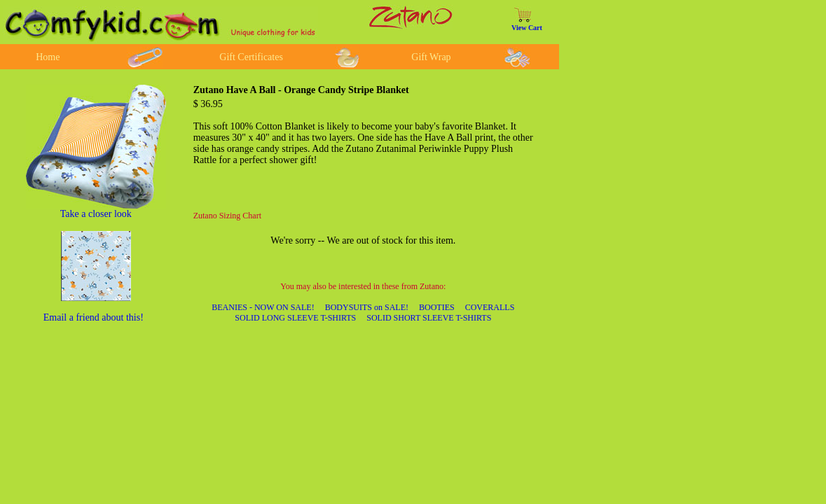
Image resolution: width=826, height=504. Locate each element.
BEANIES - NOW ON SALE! (263, 307)
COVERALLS (490, 307)
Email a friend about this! (94, 317)
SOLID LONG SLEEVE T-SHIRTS (295, 318)
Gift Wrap (431, 57)
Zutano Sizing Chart (227, 216)
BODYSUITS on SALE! (367, 307)
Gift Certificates (251, 57)
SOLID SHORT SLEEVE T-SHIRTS (429, 318)
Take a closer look (96, 214)
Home (48, 57)
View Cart (527, 28)
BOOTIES (437, 307)
